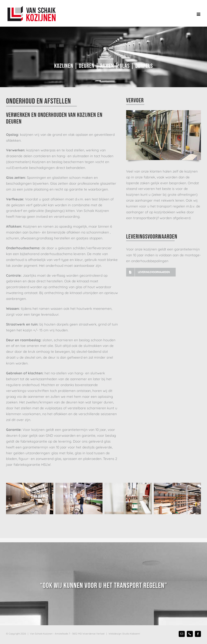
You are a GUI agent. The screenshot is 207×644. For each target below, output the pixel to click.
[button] (9, 498)
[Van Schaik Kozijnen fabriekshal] (30, 498)
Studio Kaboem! (131, 634)
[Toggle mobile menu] (199, 14)
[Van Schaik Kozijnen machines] (128, 498)
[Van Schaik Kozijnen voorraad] (177, 498)
